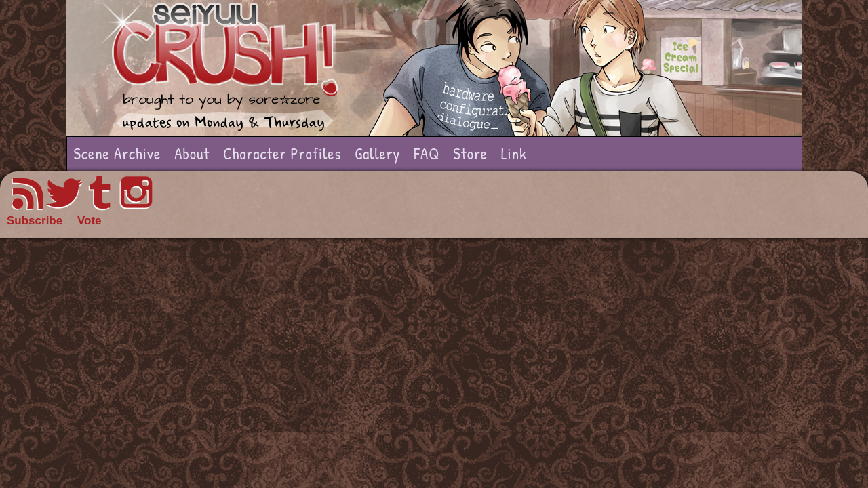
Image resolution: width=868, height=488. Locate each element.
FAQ (427, 154)
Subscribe (35, 221)
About (192, 154)
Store (470, 154)
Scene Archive (118, 154)
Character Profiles (282, 154)
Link (514, 154)
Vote (90, 221)
